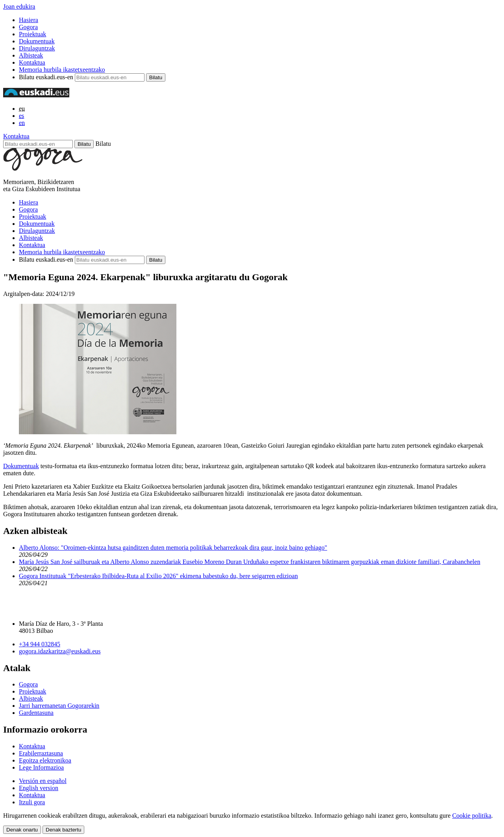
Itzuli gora (32, 802)
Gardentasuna (36, 713)
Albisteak (31, 55)
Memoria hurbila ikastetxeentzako (62, 70)
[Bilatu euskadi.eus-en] (38, 144)
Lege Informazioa (41, 767)
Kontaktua (32, 62)
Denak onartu (22, 830)
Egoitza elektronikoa (45, 760)
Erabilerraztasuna (41, 753)
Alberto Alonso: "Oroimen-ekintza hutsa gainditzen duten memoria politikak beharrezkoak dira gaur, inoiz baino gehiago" (173, 548)
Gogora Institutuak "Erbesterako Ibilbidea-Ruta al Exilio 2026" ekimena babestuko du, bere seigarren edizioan (158, 576)
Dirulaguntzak (37, 48)
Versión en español (43, 781)
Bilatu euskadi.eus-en (46, 77)
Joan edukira (19, 7)
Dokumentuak (37, 41)
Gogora (28, 27)
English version (39, 788)
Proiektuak (32, 34)
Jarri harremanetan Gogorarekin (59, 706)
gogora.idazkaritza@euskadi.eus (60, 651)
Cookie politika (472, 816)
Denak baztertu (63, 830)
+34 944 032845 (40, 644)
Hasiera (29, 20)
